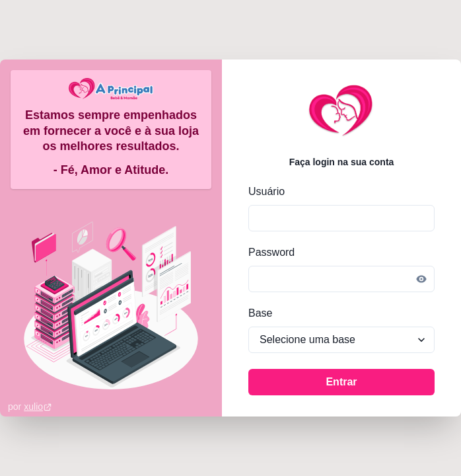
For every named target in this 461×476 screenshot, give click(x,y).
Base (260, 313)
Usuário (266, 191)
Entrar (341, 382)
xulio (38, 407)
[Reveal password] (421, 279)
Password (271, 252)
